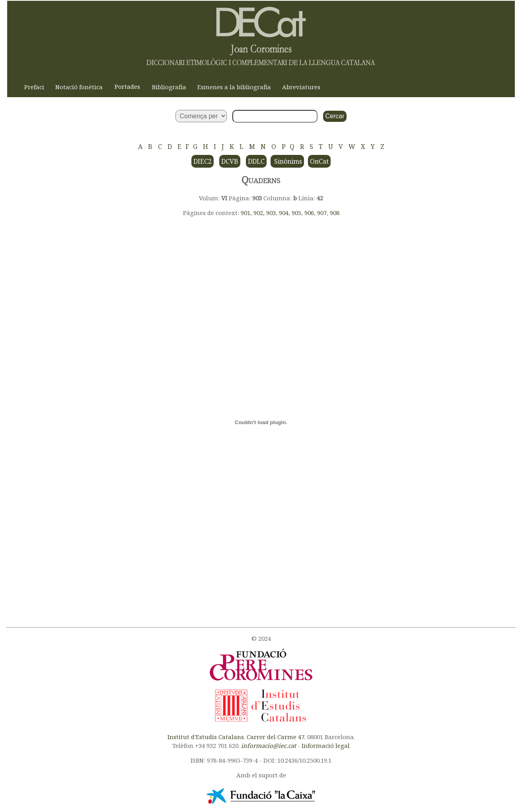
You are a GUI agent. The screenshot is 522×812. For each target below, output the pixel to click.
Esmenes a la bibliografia (234, 87)
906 (309, 213)
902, (260, 213)
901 (245, 213)
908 (335, 213)
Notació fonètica (79, 87)
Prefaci (34, 87)
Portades (127, 86)
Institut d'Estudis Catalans (206, 737)
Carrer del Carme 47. (276, 737)
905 (296, 213)
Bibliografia (169, 87)
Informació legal (326, 745)
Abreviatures (301, 87)
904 (284, 213)
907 (322, 213)
